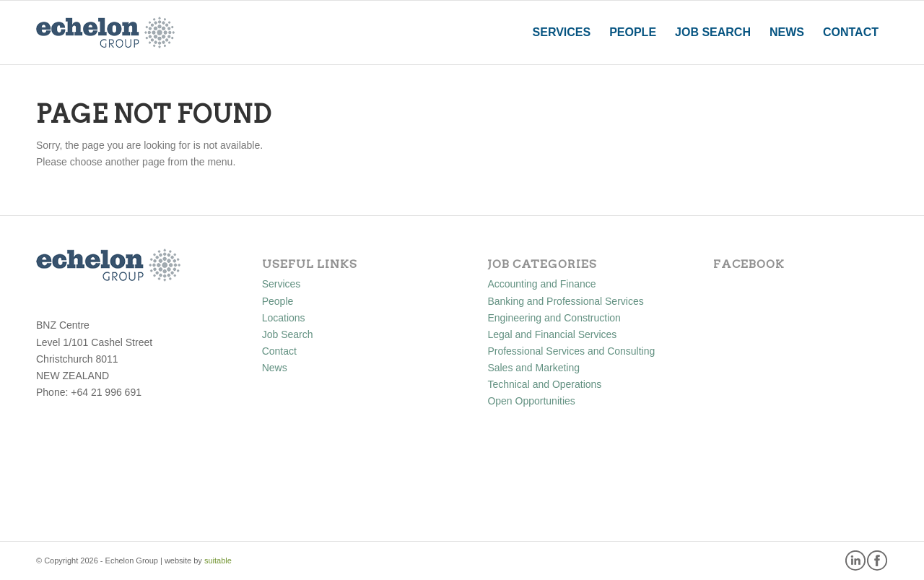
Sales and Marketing (533, 368)
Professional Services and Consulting (571, 351)
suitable (218, 560)
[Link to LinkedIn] (855, 560)
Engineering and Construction (554, 318)
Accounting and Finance (541, 284)
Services (282, 284)
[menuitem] (562, 33)
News (275, 368)
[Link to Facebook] (877, 560)
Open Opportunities (531, 401)
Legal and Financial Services (552, 334)
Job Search (288, 334)
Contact (279, 351)
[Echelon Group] (105, 33)
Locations (284, 318)
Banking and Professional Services (565, 301)
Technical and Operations (544, 384)
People (278, 301)
